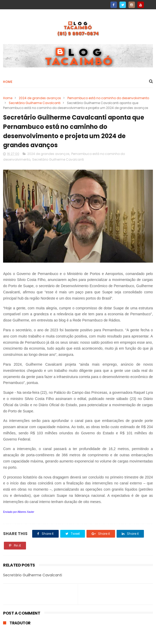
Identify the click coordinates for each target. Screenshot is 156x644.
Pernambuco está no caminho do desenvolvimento (108, 98)
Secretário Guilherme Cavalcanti (35, 103)
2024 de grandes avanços (40, 98)
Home (8, 82)
